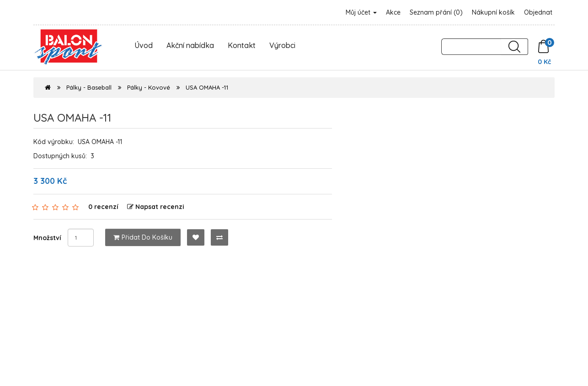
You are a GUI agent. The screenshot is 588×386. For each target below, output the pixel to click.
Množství (47, 238)
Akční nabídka (190, 45)
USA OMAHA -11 (207, 87)
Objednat (538, 12)
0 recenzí (103, 207)
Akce (393, 12)
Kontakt (242, 45)
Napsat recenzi (156, 207)
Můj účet (361, 12)
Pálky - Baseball (89, 87)
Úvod (144, 45)
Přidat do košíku (143, 237)
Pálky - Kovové (149, 87)
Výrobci (282, 45)
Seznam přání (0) (436, 12)
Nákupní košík (493, 12)
